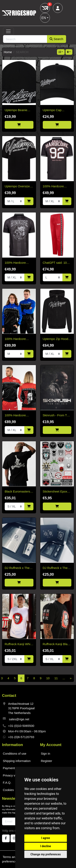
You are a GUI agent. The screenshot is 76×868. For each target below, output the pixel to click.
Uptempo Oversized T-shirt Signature (18, 187)
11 (56, 678)
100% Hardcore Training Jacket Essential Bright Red (18, 416)
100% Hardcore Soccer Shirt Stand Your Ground (17, 263)
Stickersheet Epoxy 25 (56, 492)
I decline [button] (45, 846)
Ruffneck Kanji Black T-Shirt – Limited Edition (57, 644)
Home (8, 52)
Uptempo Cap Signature (52, 110)
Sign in (46, 753)
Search (56, 39)
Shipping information (17, 761)
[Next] (71, 678)
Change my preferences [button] (45, 854)
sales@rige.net (19, 719)
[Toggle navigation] (8, 31)
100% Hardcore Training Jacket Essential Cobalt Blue (16, 339)
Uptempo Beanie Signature (16, 110)
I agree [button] (45, 838)
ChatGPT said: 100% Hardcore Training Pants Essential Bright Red (57, 263)
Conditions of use (15, 753)
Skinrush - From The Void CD (57, 416)
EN (44, 18)
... (64, 678)
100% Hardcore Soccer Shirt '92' (54, 187)
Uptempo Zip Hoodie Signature (57, 339)
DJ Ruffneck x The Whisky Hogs (17, 568)
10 (48, 678)
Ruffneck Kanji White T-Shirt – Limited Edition (19, 644)
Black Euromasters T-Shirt (17, 492)
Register (47, 761)
